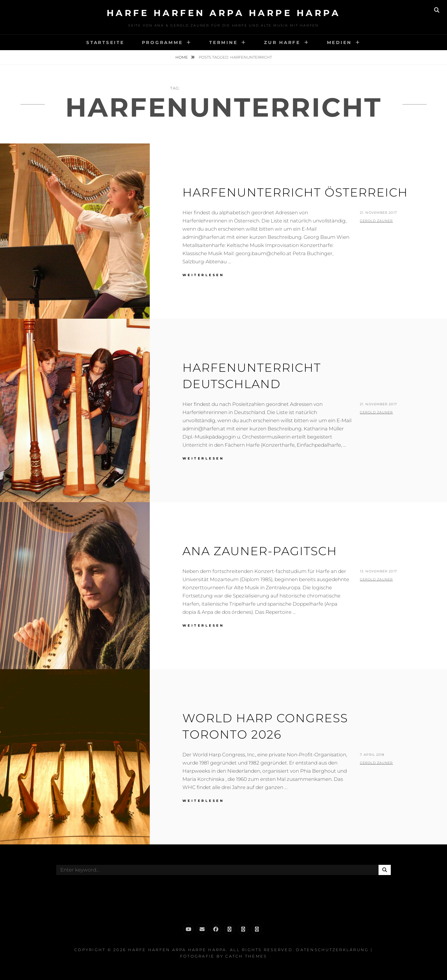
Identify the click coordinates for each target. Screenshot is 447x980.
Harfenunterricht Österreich (295, 192)
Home (182, 57)
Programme (162, 42)
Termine (223, 42)
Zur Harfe (282, 42)
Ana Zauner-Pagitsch (260, 551)
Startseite (105, 42)
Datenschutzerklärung (332, 950)
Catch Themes (246, 956)
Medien (339, 42)
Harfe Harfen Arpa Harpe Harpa (224, 13)
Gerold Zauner (376, 221)
